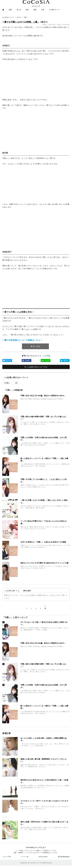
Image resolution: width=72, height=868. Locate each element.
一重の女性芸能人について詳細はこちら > (22, 340)
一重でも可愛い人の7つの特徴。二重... (21, 22)
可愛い (8, 383)
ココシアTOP (7, 857)
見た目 (19, 10)
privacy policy (43, 857)
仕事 (43, 10)
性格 (27, 10)
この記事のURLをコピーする (36, 367)
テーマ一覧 (25, 857)
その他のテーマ (54, 10)
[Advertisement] (36, 79)
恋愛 (10, 10)
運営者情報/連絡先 (64, 857)
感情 (35, 10)
